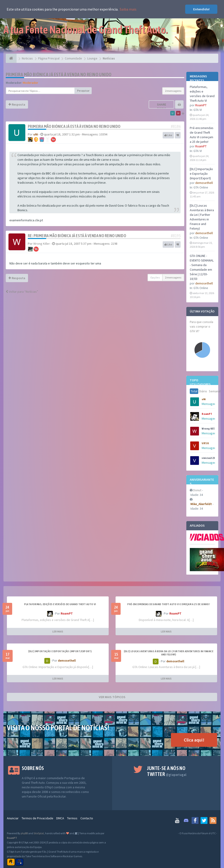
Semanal (215, 391)
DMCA (60, 818)
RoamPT (201, 105)
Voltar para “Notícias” (22, 292)
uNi (204, 399)
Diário (203, 391)
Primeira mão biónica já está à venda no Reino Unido (59, 74)
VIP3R (205, 443)
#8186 (176, 126)
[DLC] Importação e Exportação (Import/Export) (201, 174)
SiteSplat (39, 833)
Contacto (87, 818)
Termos (72, 818)
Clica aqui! (194, 740)
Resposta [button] (17, 104)
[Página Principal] (11, 58)
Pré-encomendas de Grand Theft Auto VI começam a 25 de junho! (169, 604)
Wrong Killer (209, 429)
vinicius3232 (209, 458)
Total (194, 391)
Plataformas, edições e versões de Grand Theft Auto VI (60, 604)
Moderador (30, 83)
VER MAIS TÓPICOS (112, 697)
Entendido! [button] (201, 9)
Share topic (162, 107)
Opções (155, 277)
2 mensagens (173, 91)
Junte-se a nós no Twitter (167, 771)
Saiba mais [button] (128, 9)
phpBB (24, 833)
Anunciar (13, 818)
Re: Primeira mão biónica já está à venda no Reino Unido (77, 236)
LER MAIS (58, 631)
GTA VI (198, 110)
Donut (197, 490)
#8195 (176, 236)
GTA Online (201, 187)
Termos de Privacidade (37, 818)
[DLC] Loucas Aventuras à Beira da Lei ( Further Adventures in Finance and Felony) (169, 653)
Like (168, 135)
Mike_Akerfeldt (201, 504)
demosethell (204, 183)
